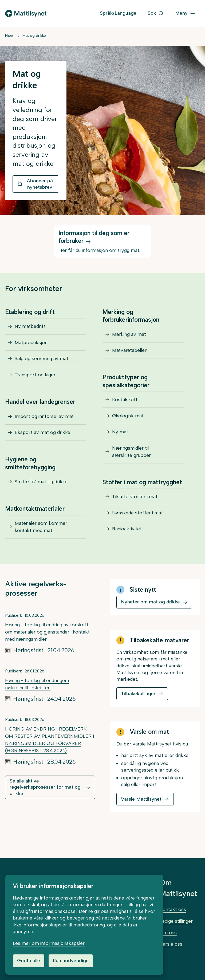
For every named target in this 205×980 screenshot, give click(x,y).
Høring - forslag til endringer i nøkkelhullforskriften (37, 701)
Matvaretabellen (130, 353)
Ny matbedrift (30, 327)
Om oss (168, 933)
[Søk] (156, 13)
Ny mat (120, 441)
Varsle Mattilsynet (141, 816)
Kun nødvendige (71, 961)
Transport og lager (35, 382)
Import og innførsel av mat (44, 425)
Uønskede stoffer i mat (137, 528)
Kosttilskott (125, 405)
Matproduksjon (31, 345)
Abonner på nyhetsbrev (35, 184)
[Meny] (185, 13)
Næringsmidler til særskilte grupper (131, 463)
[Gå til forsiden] (26, 13)
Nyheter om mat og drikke (150, 618)
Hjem (10, 36)
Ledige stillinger (176, 921)
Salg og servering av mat (42, 364)
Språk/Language (118, 13)
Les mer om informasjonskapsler (49, 943)
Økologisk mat (128, 423)
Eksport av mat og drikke (42, 443)
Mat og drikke (34, 36)
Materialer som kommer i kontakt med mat (42, 542)
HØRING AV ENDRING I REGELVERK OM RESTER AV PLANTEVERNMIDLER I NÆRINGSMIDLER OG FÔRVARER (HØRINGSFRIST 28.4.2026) (50, 756)
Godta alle (29, 961)
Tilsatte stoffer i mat (135, 510)
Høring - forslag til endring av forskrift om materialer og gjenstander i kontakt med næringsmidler (47, 648)
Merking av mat (129, 335)
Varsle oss (171, 944)
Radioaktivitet (127, 546)
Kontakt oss (173, 909)
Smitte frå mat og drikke (41, 495)
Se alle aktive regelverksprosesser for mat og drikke (45, 804)
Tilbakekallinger (138, 710)
